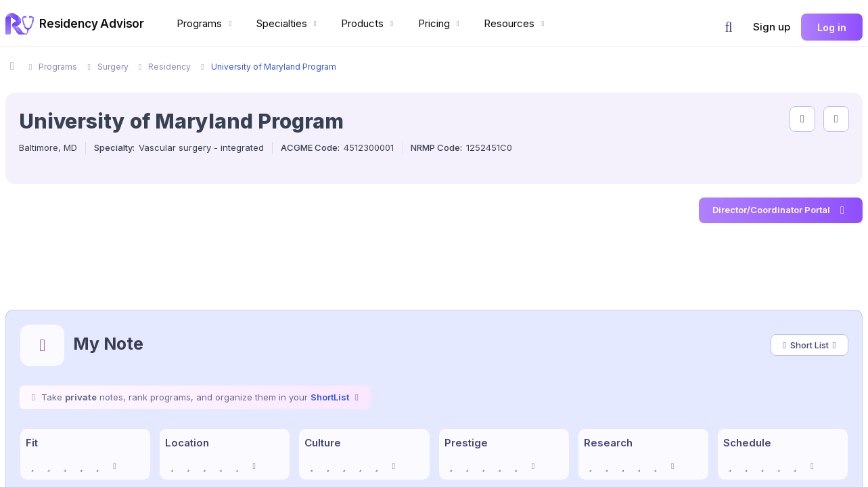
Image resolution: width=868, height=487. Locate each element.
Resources (516, 23)
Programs (206, 23)
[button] (729, 27)
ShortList (336, 397)
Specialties (288, 23)
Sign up (772, 27)
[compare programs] (836, 119)
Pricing (440, 23)
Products (369, 23)
